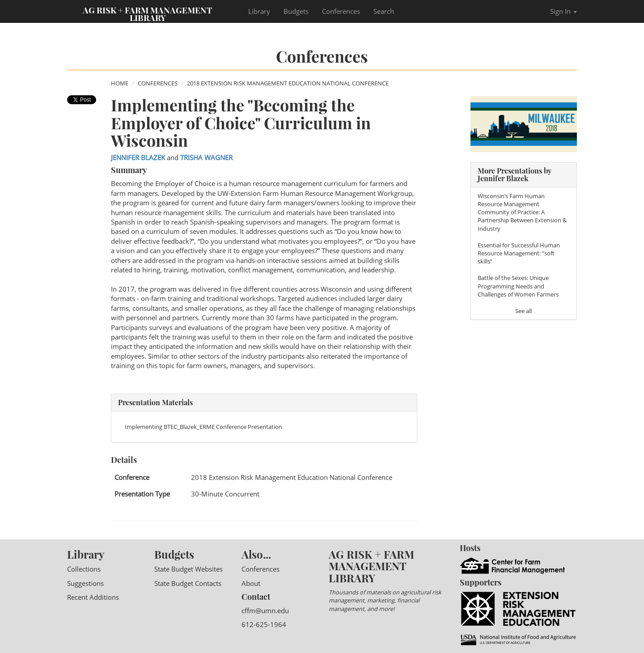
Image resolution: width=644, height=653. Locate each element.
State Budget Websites (189, 569)
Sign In (563, 11)
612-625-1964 (264, 624)
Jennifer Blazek (138, 157)
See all (523, 311)
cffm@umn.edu (265, 611)
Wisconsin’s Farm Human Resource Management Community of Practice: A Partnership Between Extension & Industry (522, 212)
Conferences (341, 11)
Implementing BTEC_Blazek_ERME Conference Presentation (203, 427)
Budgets (296, 11)
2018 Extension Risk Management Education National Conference (288, 83)
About (251, 583)
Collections (84, 569)
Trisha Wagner (206, 157)
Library (259, 11)
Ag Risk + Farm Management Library (148, 13)
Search (384, 11)
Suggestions (85, 583)
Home (120, 83)
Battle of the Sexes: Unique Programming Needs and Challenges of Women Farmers (518, 286)
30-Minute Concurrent (225, 494)
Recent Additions (93, 597)
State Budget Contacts (188, 583)
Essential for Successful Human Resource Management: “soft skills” (519, 253)
